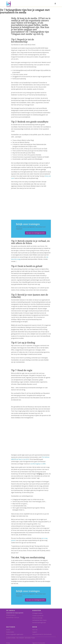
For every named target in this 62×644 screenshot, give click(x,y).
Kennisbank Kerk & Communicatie (42, 634)
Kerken (8, 630)
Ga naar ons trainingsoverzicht (35, 233)
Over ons (35, 630)
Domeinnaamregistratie (39, 622)
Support (35, 632)
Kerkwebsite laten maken (39, 620)
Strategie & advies (37, 613)
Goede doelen (10, 632)
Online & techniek (37, 618)
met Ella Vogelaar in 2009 (38, 464)
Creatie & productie (38, 616)
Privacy (8, 643)
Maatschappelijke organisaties (15, 634)
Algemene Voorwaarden (39, 643)
